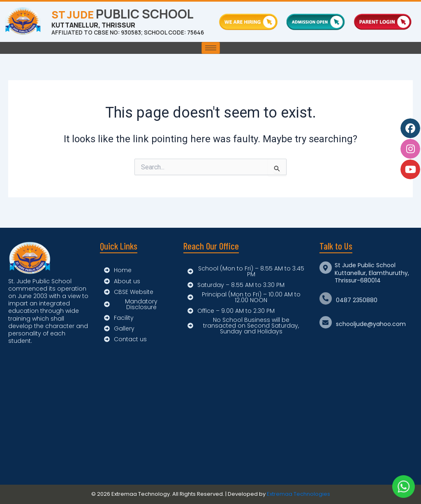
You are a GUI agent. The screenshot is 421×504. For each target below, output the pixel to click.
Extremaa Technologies (298, 494)
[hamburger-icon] (211, 52)
